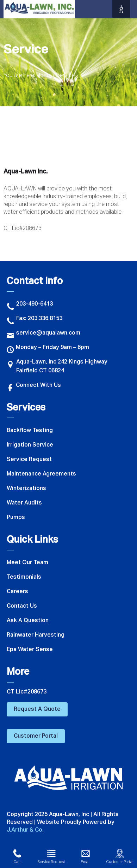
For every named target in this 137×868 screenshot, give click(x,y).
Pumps (16, 518)
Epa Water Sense (30, 650)
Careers (17, 592)
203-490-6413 (30, 305)
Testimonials (24, 577)
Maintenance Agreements (41, 474)
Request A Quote (37, 709)
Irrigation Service (30, 445)
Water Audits (24, 503)
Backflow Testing (30, 431)
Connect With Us (34, 386)
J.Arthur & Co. (25, 830)
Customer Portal (36, 736)
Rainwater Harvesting (36, 635)
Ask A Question (28, 621)
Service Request (29, 460)
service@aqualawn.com (43, 334)
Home (44, 76)
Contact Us (22, 606)
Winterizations (26, 489)
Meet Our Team (27, 563)
